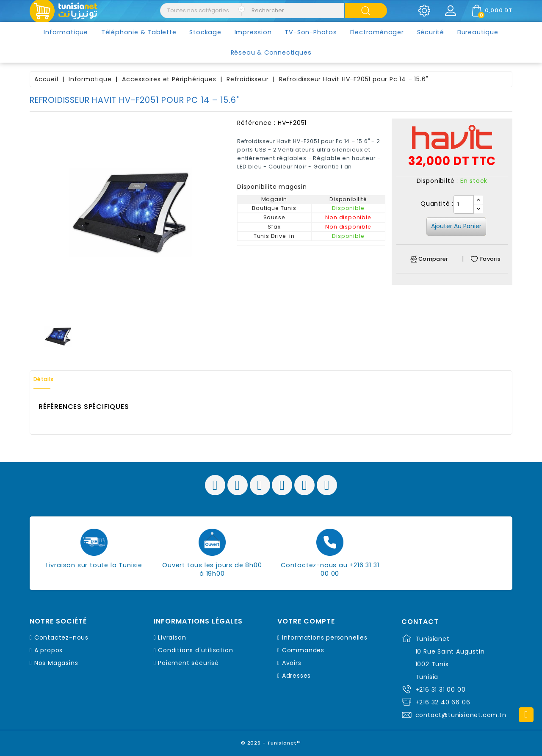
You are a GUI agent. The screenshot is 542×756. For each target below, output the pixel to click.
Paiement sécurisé (188, 663)
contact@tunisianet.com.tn (461, 715)
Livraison (172, 637)
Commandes (303, 650)
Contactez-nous (61, 637)
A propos (48, 650)
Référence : (256, 123)
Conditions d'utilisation (195, 650)
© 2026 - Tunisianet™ (271, 741)
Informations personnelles (325, 637)
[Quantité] (464, 204)
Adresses (296, 676)
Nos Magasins (56, 663)
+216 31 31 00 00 (441, 690)
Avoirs (292, 663)
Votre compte (306, 621)
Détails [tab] (48, 379)
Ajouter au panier (456, 226)
